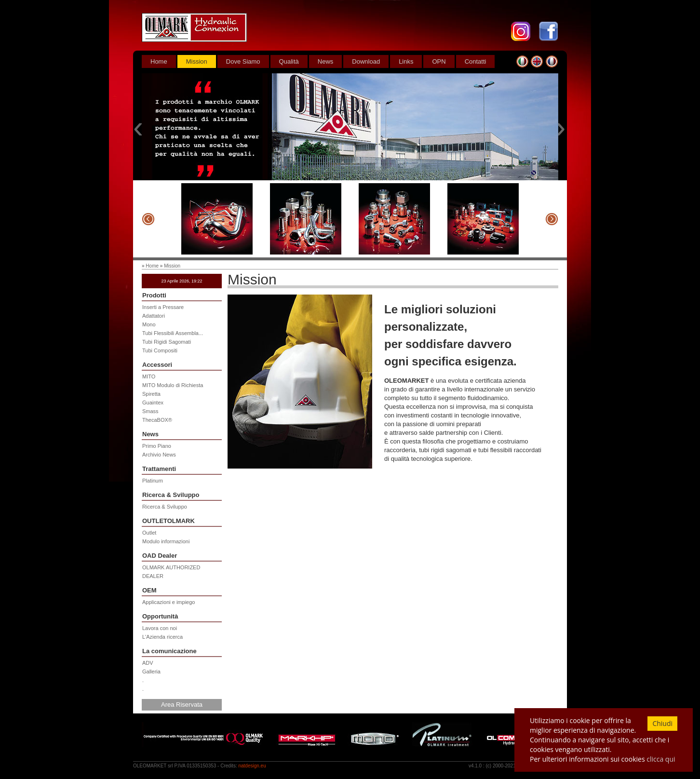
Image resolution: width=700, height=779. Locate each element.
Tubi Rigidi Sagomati (167, 342)
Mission (197, 61)
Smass (150, 411)
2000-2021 (504, 766)
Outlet (149, 533)
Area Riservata (182, 705)
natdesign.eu (252, 766)
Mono (149, 324)
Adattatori (154, 316)
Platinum (153, 481)
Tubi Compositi (160, 350)
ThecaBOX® (157, 420)
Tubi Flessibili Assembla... (173, 333)
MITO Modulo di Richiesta (173, 385)
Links (406, 61)
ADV (148, 663)
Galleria (151, 672)
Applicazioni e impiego (168, 602)
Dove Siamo (243, 61)
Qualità (289, 61)
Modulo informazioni (166, 541)
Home (159, 61)
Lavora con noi (160, 628)
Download (366, 61)
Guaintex (153, 403)
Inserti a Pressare (163, 307)
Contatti (476, 61)
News (326, 61)
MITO (149, 376)
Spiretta (151, 394)
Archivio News (159, 455)
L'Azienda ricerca (162, 637)
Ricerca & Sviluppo (165, 507)
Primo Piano (157, 446)
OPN (439, 61)
